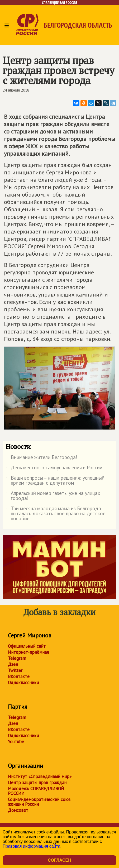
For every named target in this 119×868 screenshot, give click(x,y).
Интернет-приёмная (28, 652)
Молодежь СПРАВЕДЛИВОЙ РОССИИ (36, 791)
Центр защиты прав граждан (37, 783)
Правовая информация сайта (32, 846)
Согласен (59, 860)
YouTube (16, 742)
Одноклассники (23, 683)
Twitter (15, 670)
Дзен (13, 664)
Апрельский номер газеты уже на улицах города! (53, 496)
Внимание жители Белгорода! (41, 458)
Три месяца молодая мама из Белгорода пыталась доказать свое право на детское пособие (56, 514)
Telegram (17, 658)
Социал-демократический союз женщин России (39, 802)
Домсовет (18, 810)
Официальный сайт (27, 646)
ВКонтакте (19, 676)
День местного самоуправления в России (54, 469)
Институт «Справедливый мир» (40, 776)
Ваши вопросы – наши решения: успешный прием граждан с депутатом (55, 481)
